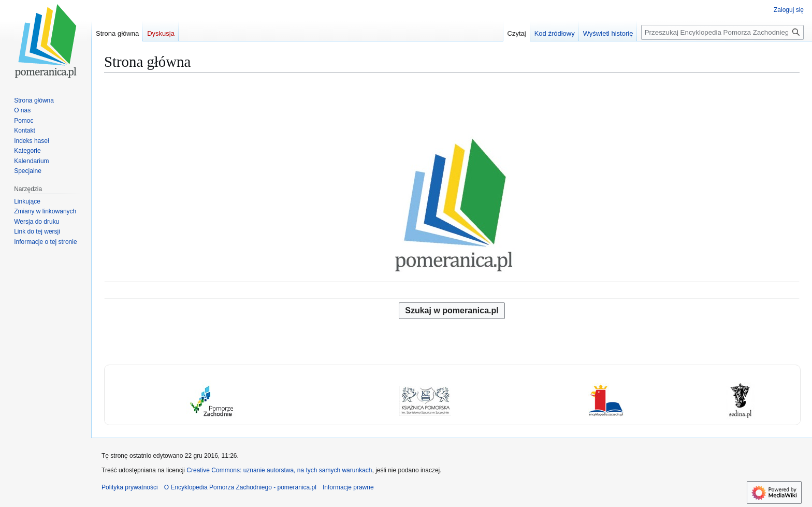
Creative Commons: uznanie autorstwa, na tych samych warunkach (279, 470)
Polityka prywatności (130, 487)
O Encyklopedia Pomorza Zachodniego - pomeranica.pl (240, 487)
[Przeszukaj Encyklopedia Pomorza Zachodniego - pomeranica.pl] (722, 32)
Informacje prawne (348, 487)
